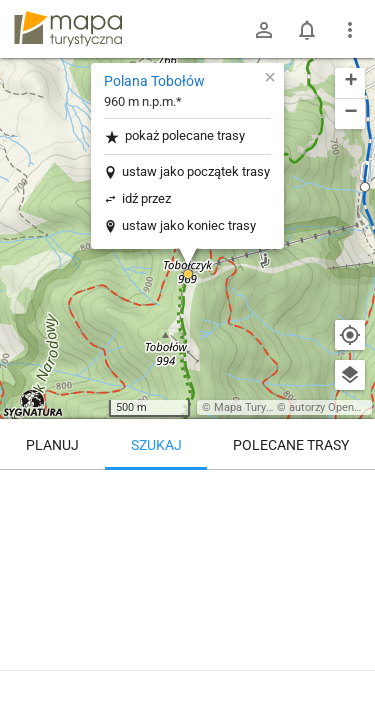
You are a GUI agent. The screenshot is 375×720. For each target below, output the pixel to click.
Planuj (52, 445)
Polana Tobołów (154, 81)
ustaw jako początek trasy (196, 171)
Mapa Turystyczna (259, 407)
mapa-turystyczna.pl (68, 29)
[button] (188, 274)
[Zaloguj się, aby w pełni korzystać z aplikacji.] (349, 665)
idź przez (146, 198)
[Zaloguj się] (264, 30)
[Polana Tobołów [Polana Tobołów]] (187, 555)
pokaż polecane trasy (174, 136)
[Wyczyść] (350, 492)
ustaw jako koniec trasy (189, 225)
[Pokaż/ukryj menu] (350, 30)
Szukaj (156, 445)
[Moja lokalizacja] (350, 335)
